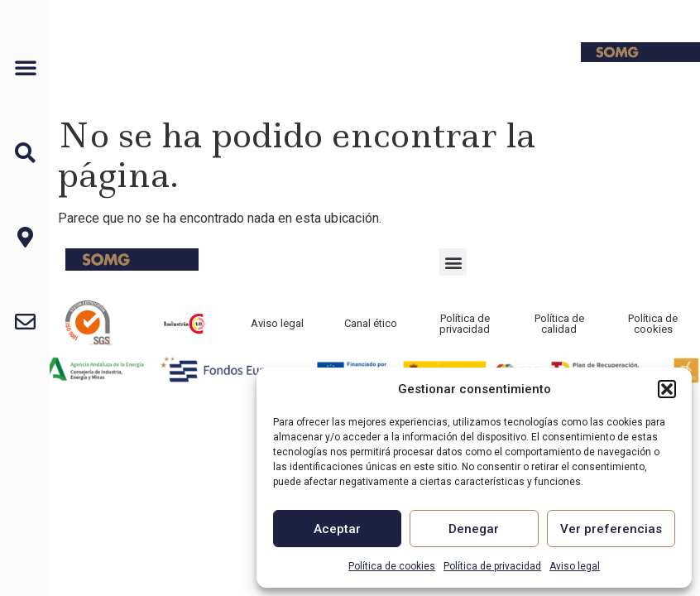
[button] (667, 389)
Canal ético (371, 323)
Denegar (474, 529)
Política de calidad (559, 324)
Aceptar (337, 529)
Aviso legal (575, 566)
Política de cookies (392, 566)
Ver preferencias (611, 529)
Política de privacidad (492, 566)
